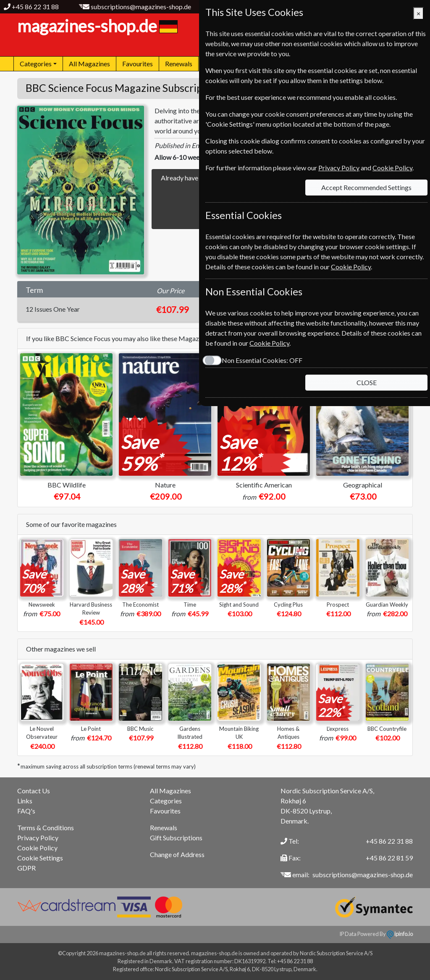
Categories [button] (36, 64)
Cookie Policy (37, 848)
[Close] (418, 13)
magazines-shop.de (96, 26)
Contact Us (34, 791)
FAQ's (26, 811)
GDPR (26, 868)
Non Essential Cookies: (262, 360)
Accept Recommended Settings (366, 187)
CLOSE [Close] (367, 382)
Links (25, 801)
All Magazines (89, 64)
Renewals (179, 64)
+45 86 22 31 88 (35, 7)
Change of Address (177, 854)
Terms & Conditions (46, 828)
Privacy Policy (38, 838)
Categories (166, 801)
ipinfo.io (400, 934)
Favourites (138, 64)
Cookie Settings (40, 858)
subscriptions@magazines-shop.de (141, 7)
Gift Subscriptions (176, 838)
